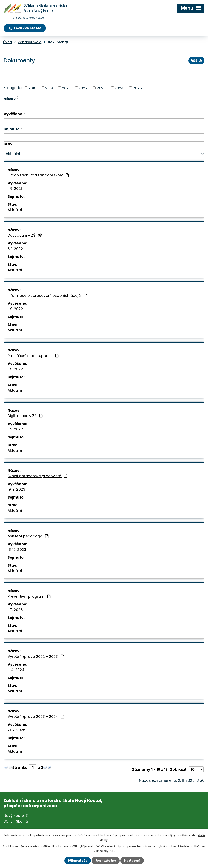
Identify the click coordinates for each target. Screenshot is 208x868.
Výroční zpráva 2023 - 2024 (36, 717)
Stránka (20, 767)
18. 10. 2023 (17, 549)
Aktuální (15, 210)
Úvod (8, 42)
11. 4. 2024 (16, 670)
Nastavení (132, 861)
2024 (119, 88)
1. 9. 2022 (15, 309)
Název (10, 99)
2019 (49, 88)
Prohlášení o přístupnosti (33, 356)
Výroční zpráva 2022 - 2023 (36, 656)
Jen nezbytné (106, 861)
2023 (101, 88)
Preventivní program (29, 596)
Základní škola (30, 42)
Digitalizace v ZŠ (25, 416)
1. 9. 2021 (15, 188)
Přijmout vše (77, 861)
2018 (32, 88)
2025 (137, 88)
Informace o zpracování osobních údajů (47, 295)
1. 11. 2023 (15, 610)
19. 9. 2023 (16, 489)
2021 (66, 88)
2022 (83, 88)
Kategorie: (13, 87)
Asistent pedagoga (28, 536)
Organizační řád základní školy (38, 175)
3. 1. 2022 (15, 249)
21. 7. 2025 (16, 730)
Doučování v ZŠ (25, 235)
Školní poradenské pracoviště (37, 476)
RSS (196, 61)
